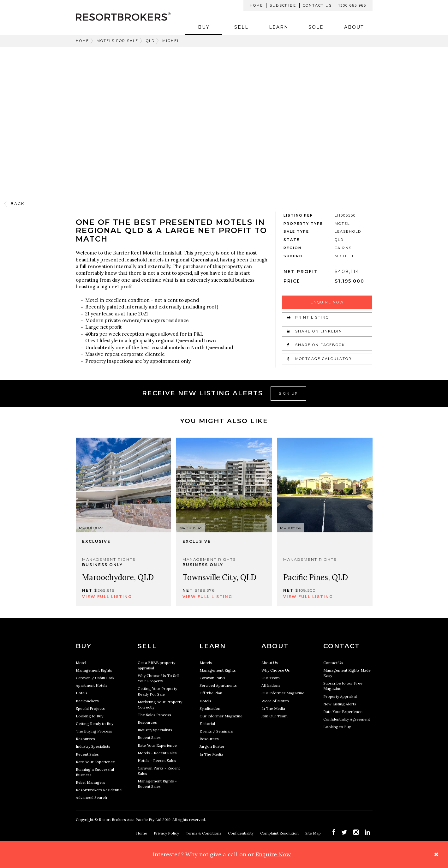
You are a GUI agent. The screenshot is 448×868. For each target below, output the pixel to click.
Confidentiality (241, 833)
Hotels (82, 693)
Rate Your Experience (95, 762)
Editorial (207, 724)
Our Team (271, 678)
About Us (270, 663)
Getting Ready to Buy (95, 724)
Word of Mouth (275, 701)
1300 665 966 (352, 5)
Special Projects (90, 708)
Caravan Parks (212, 678)
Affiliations (271, 685)
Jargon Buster (212, 746)
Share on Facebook (316, 345)
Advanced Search (91, 797)
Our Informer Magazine (221, 716)
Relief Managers (90, 782)
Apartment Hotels (92, 685)
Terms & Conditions (204, 833)
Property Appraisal (340, 696)
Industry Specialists (93, 746)
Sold (316, 27)
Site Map (314, 833)
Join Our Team (275, 716)
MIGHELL (172, 41)
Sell (241, 27)
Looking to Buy (90, 716)
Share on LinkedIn (315, 331)
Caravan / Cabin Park (95, 678)
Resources (85, 739)
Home (256, 5)
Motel (81, 663)
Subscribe (283, 5)
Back (18, 204)
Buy (204, 27)
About (354, 27)
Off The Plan (211, 693)
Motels (206, 663)
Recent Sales (87, 754)
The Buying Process (94, 731)
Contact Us (317, 5)
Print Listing (308, 317)
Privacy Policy (167, 833)
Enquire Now (327, 302)
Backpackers (87, 701)
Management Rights (94, 670)
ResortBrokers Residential (99, 790)
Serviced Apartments (218, 685)
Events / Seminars (216, 731)
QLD (150, 41)
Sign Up (288, 393)
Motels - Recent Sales (157, 753)
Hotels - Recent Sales (157, 760)
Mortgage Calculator (320, 359)
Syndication (210, 708)
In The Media (211, 754)
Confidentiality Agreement (347, 719)
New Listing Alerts (340, 704)
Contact (342, 646)
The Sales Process (154, 715)
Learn (279, 27)
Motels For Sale (117, 41)
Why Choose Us (276, 670)
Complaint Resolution (280, 833)
